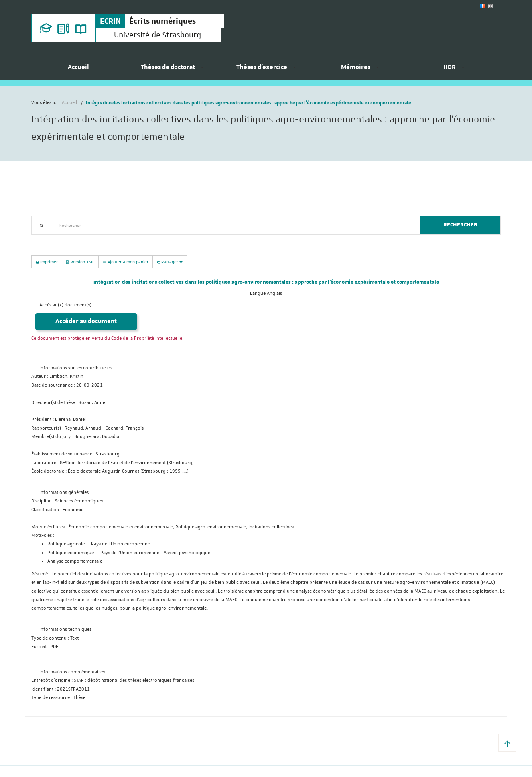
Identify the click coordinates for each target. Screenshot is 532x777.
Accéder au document (86, 321)
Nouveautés (87, 239)
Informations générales (64, 493)
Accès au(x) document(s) (65, 305)
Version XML (80, 262)
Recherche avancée (52, 239)
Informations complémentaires (72, 672)
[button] (507, 743)
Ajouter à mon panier (126, 262)
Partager (170, 262)
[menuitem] (78, 70)
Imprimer (47, 262)
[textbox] (232, 225)
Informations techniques (65, 629)
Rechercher (460, 225)
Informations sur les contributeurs (76, 368)
